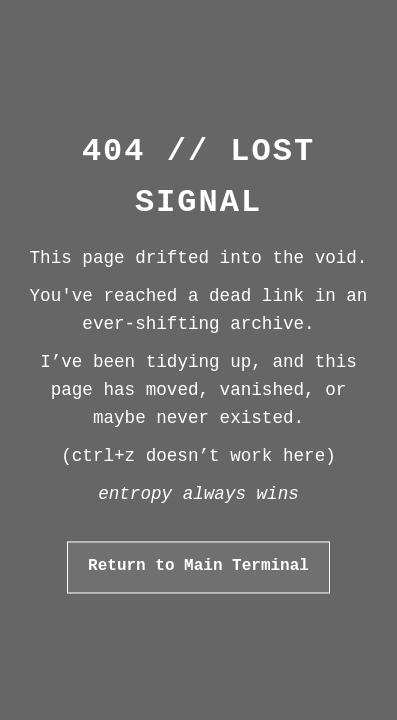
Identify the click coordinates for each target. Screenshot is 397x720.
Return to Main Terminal (198, 567)
